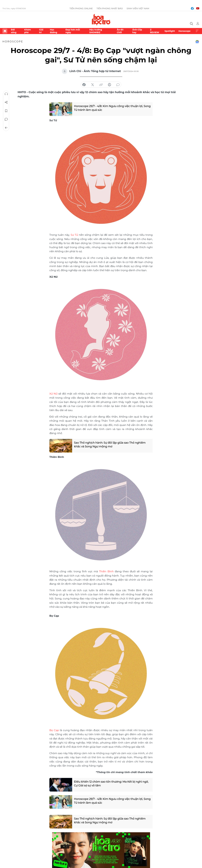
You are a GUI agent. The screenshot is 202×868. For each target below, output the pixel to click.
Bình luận (6, 119)
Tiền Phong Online (81, 8)
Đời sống (14, 31)
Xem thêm (197, 31)
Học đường (53, 31)
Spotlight (170, 31)
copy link (101, 85)
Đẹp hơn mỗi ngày (73, 31)
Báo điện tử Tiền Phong (101, 20)
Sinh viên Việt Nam (138, 8)
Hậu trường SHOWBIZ (96, 31)
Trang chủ (5, 31)
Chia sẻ (6, 102)
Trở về (6, 128)
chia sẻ (84, 85)
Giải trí (41, 31)
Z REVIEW (155, 31)
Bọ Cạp (54, 730)
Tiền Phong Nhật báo (110, 8)
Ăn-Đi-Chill (120, 31)
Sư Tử (74, 235)
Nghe (6, 94)
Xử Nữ (53, 393)
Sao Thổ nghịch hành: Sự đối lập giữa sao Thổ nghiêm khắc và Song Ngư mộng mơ (110, 444)
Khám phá (28, 31)
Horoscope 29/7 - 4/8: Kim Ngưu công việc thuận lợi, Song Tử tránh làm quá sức (109, 108)
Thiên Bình (106, 571)
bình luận (118, 85)
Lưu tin (6, 111)
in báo (110, 85)
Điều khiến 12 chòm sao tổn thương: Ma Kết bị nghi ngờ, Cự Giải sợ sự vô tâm (111, 783)
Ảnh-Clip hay (137, 31)
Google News (197, 42)
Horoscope (184, 31)
